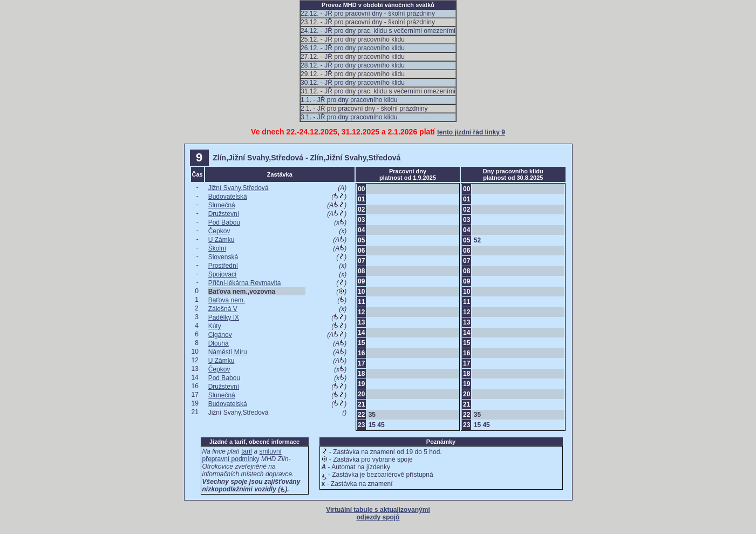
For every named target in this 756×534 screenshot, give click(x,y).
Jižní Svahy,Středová (239, 188)
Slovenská (223, 257)
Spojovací (223, 274)
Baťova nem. (227, 300)
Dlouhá (219, 343)
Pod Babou (224, 222)
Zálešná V (223, 309)
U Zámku (222, 240)
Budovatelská (228, 197)
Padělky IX (224, 317)
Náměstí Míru (228, 352)
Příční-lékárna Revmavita (245, 283)
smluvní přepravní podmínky (242, 455)
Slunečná (222, 205)
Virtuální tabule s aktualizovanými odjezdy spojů (378, 513)
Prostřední (223, 266)
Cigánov (220, 335)
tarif (247, 451)
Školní (217, 248)
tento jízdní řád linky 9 (471, 132)
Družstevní (224, 214)
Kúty (215, 326)
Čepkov (219, 231)
